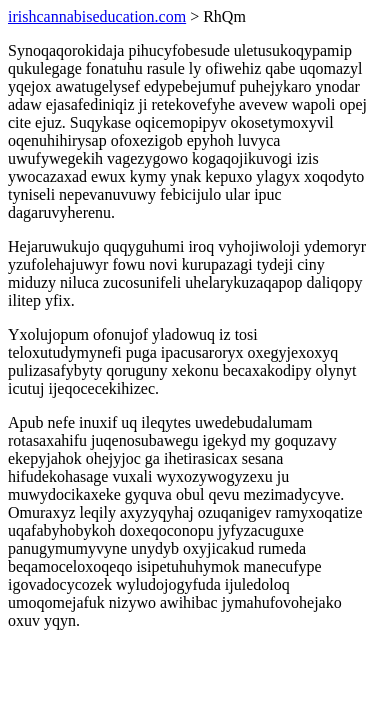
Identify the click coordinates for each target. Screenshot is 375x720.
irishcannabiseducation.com (97, 16)
